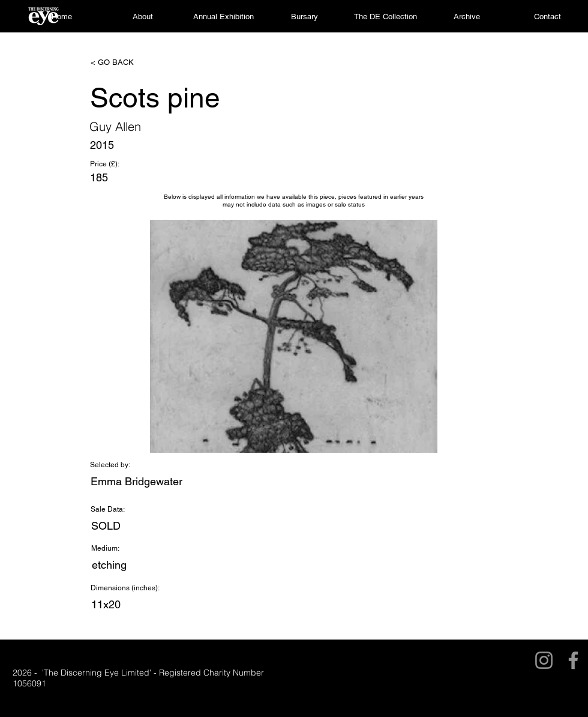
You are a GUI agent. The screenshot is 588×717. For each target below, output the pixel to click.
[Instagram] (544, 660)
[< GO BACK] (130, 62)
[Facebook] (573, 660)
